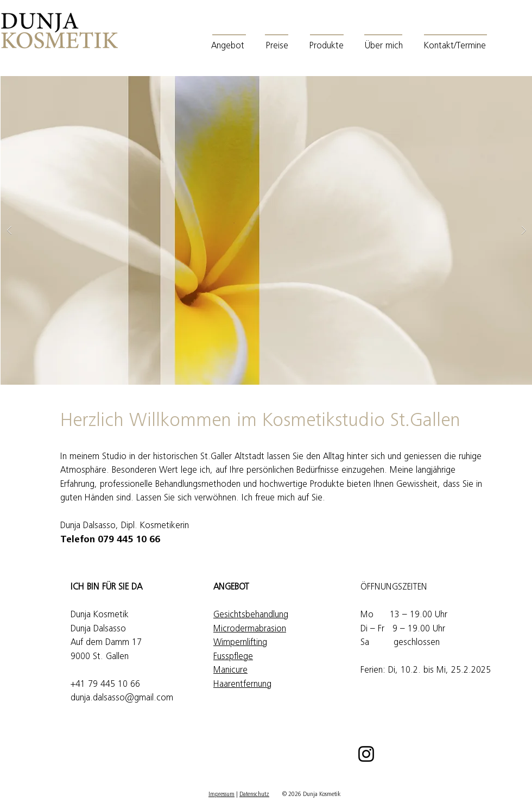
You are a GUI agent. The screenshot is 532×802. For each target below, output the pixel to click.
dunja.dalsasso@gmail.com (122, 698)
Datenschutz (254, 795)
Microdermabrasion (250, 629)
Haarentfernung (242, 685)
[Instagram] (366, 754)
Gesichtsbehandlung (251, 615)
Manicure (230, 671)
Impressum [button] (221, 795)
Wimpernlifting (240, 643)
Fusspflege (233, 657)
